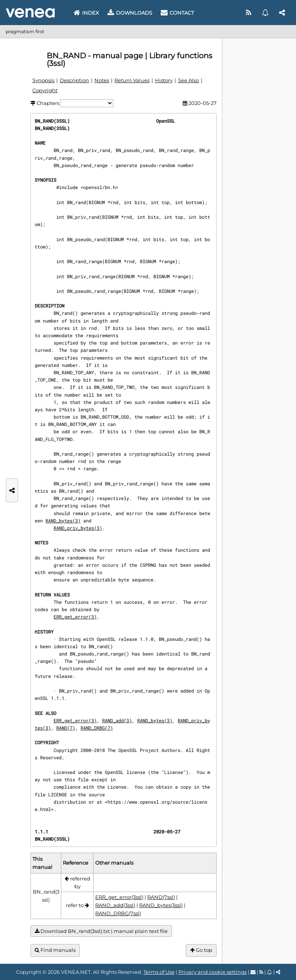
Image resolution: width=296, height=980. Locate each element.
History (164, 80)
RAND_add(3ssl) (115, 905)
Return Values (132, 80)
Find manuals (55, 950)
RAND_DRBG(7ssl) (118, 913)
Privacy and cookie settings (213, 972)
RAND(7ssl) (161, 897)
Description (74, 80)
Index (86, 13)
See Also (188, 80)
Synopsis (43, 80)
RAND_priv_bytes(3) (78, 528)
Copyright (45, 90)
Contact (177, 13)
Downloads (130, 13)
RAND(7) (66, 728)
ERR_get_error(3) (75, 617)
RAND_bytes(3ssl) (161, 905)
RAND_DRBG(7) (97, 728)
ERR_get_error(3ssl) (119, 897)
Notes (102, 80)
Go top (201, 950)
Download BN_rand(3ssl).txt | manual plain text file (101, 931)
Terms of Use (159, 972)
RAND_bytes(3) (63, 520)
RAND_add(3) (117, 720)
